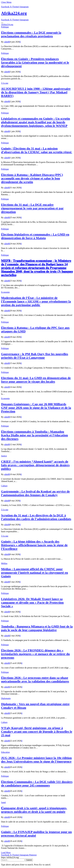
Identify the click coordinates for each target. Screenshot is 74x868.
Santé (3, 802)
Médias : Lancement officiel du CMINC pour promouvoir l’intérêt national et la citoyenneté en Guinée (35, 573)
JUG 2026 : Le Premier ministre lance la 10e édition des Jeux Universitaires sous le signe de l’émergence (36, 760)
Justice (4, 456)
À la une (5, 83)
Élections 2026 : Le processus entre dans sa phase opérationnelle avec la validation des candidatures (35, 680)
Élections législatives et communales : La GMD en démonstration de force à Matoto (35, 236)
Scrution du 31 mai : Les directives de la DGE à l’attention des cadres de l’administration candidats (36, 517)
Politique (5, 27)
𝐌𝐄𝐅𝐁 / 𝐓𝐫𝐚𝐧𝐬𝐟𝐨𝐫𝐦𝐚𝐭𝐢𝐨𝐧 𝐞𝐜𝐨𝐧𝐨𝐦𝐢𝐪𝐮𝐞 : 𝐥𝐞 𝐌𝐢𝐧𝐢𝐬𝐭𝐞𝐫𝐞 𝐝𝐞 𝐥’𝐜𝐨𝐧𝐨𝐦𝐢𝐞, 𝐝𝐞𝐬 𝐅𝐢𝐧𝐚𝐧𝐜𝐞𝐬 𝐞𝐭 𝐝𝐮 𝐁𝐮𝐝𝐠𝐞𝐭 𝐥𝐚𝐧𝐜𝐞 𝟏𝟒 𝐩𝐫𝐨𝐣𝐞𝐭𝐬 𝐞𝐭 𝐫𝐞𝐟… (37, 268)
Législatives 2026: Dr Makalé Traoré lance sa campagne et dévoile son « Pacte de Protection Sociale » (32, 602)
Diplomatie (6, 698)
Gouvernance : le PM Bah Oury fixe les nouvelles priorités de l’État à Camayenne (35, 356)
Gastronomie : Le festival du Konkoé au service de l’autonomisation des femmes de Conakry (35, 493)
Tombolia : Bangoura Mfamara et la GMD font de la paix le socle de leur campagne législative (37, 628)
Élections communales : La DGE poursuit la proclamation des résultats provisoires (31, 34)
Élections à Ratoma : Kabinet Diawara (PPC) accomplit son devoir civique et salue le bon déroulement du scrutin (32, 178)
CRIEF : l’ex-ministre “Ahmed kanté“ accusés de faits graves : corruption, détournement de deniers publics (35, 465)
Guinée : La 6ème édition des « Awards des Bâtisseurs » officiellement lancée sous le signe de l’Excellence (34, 545)
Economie (5, 292)
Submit (29, 860)
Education (5, 752)
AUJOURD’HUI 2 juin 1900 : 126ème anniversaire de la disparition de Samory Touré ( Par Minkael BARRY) (36, 92)
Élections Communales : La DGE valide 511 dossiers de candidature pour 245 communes (37, 784)
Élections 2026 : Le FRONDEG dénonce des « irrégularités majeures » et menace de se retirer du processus (35, 654)
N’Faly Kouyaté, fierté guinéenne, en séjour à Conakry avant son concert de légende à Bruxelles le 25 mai (37, 732)
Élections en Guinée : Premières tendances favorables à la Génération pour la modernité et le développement (35, 62)
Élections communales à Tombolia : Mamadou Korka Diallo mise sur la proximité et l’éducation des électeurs (34, 435)
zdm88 (7, 42)
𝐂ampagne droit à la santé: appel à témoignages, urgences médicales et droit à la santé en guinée (34, 810)
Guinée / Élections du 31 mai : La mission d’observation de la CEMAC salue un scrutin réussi (37, 150)
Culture (4, 486)
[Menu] (2, 23)
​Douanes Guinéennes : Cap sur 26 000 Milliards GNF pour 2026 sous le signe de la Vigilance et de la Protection (36, 408)
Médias (4, 563)
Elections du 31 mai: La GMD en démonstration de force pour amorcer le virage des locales (36, 380)
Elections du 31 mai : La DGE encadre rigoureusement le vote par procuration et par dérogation (32, 208)
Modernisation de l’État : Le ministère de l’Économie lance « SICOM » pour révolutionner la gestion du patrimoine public (36, 301)
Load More (6, 853)
